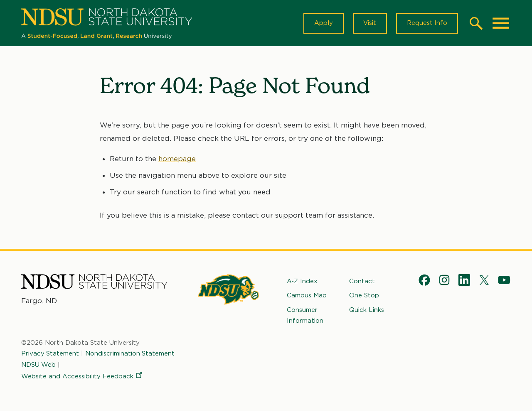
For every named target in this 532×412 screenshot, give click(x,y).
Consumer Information (305, 315)
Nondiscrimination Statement (131, 354)
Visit (369, 23)
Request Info (427, 23)
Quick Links (367, 310)
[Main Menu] (501, 23)
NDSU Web (39, 365)
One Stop (364, 296)
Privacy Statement (50, 354)
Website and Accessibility (82, 377)
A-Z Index (302, 282)
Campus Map (307, 296)
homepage (177, 159)
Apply (323, 23)
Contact (362, 282)
